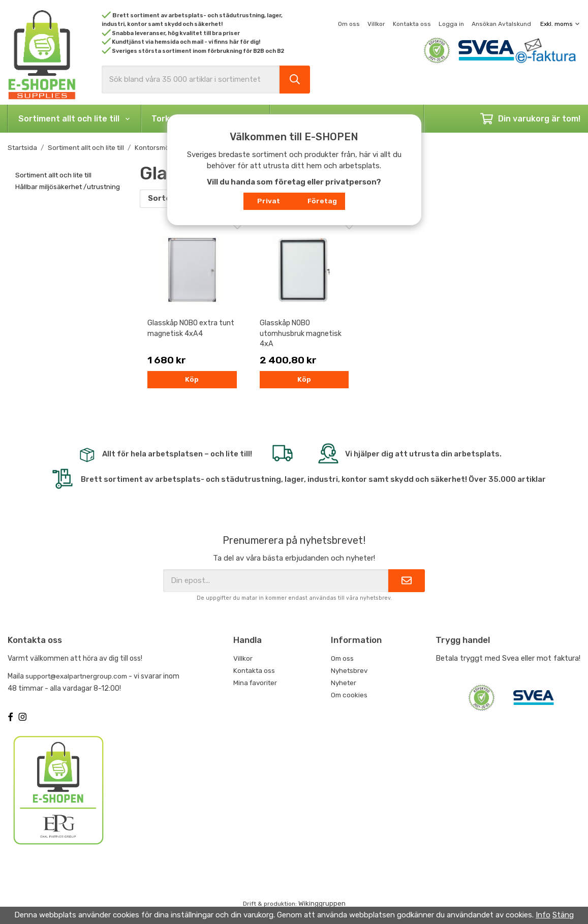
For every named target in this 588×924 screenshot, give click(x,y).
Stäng (563, 915)
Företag (322, 201)
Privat (269, 201)
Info (543, 915)
